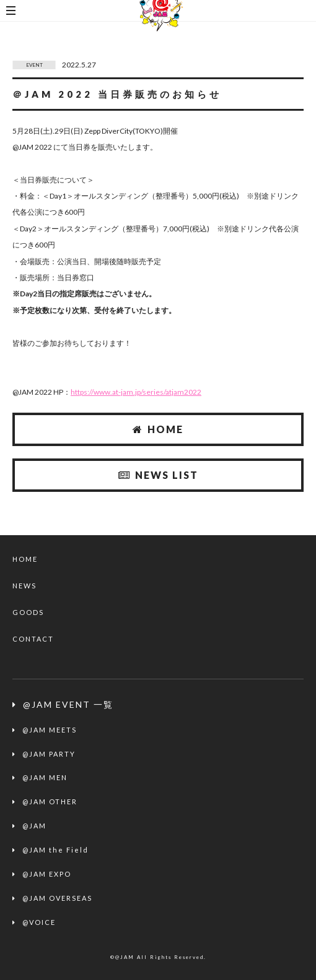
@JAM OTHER (50, 802)
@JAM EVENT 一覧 (68, 704)
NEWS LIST (158, 475)
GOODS (28, 612)
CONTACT (33, 639)
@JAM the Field (55, 850)
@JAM (34, 826)
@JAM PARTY (49, 754)
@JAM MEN (45, 777)
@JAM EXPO (47, 874)
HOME (158, 429)
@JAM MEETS (50, 730)
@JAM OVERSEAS (57, 898)
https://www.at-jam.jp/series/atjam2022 (136, 392)
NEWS (24, 586)
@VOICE (39, 922)
